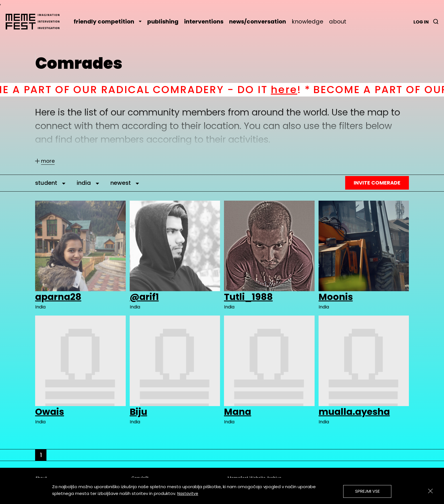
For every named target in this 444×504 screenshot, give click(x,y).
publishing (163, 22)
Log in (421, 22)
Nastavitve (188, 494)
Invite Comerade (377, 183)
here (295, 90)
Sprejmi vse (367, 491)
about (338, 22)
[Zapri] (430, 491)
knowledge (308, 22)
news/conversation (258, 22)
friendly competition (108, 22)
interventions (204, 22)
